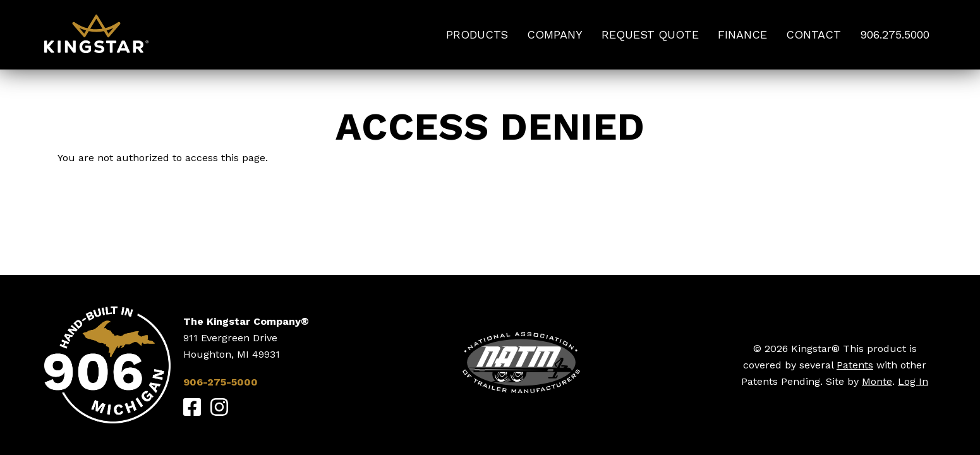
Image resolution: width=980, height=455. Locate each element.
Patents (855, 365)
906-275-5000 (221, 382)
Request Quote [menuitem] (650, 34)
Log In (913, 381)
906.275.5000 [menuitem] (895, 34)
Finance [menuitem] (742, 34)
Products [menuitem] (477, 34)
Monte (877, 381)
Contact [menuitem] (814, 34)
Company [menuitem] (555, 34)
